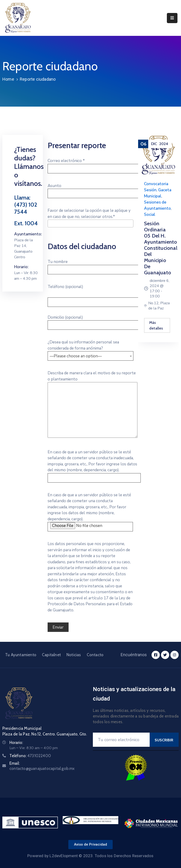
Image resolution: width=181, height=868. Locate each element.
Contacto (95, 655)
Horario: (16, 743)
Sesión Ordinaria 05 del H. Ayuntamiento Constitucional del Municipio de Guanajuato (161, 248)
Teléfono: (30, 756)
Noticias (74, 655)
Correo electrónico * (94, 165)
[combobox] (90, 223)
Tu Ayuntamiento (21, 655)
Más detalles (156, 325)
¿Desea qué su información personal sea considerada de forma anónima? (90, 349)
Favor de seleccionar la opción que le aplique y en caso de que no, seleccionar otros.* (90, 218)
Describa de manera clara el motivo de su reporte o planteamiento (93, 405)
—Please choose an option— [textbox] (76, 356)
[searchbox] (51, 230)
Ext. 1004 (26, 223)
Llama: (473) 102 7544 (26, 205)
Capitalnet (51, 655)
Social (150, 215)
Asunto (94, 190)
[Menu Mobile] (172, 18)
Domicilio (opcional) (94, 321)
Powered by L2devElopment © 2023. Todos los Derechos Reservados (90, 856)
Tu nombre (94, 266)
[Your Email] (121, 740)
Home (8, 79)
